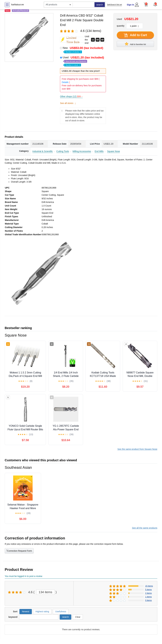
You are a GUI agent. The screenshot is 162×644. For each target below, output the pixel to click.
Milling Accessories (82, 151)
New (83, 50)
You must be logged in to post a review (24, 576)
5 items (149, 590)
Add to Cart (135, 35)
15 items (149, 586)
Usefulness (61, 611)
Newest (26, 611)
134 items (46, 592)
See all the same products (145, 528)
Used (84, 61)
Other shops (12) (71, 96)
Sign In (130, 5)
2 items (149, 593)
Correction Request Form (19, 551)
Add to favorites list (135, 44)
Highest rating (42, 611)
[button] (155, 4)
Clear (78, 617)
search (100, 5)
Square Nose (114, 151)
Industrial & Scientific (43, 151)
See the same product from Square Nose (137, 449)
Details (65, 82)
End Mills (99, 151)
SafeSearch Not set (114, 5)
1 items (149, 597)
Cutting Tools (63, 151)
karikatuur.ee (18, 5)
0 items (149, 600)
